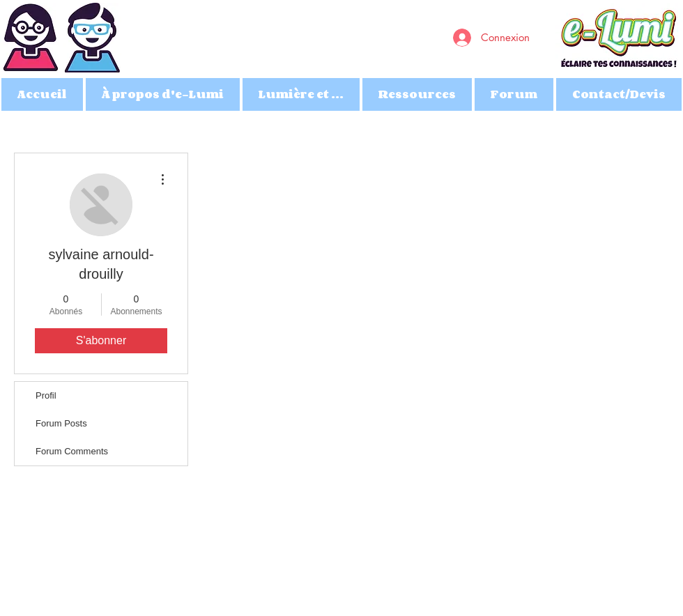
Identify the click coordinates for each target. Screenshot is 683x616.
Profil (46, 395)
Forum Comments (72, 451)
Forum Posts (61, 423)
